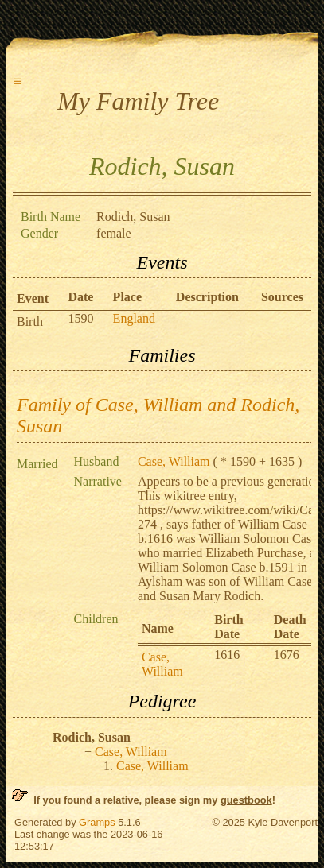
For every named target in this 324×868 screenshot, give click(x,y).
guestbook (246, 800)
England (134, 318)
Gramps (97, 822)
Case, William (174, 461)
